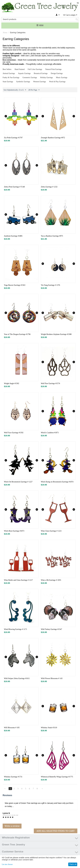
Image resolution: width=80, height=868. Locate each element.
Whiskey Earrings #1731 (13, 777)
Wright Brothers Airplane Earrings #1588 (56, 334)
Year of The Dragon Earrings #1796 (17, 334)
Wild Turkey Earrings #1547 (51, 629)
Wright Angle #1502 (12, 383)
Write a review (12, 826)
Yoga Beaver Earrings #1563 (15, 285)
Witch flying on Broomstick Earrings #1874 (57, 482)
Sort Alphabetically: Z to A (15, 90)
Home (5, 33)
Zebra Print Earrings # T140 (14, 187)
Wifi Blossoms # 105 (12, 728)
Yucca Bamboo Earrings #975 (52, 236)
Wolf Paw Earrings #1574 (50, 383)
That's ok (73, 864)
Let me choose (7, 864)
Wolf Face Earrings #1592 (14, 433)
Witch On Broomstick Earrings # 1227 (18, 482)
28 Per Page (34, 90)
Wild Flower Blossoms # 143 (52, 678)
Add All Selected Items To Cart (56, 831)
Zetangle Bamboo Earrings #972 (53, 138)
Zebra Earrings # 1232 (49, 187)
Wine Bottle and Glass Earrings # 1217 (18, 580)
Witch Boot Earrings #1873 (14, 531)
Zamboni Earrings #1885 (13, 236)
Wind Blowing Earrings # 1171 (16, 629)
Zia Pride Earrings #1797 (13, 138)
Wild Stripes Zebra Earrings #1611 (17, 678)
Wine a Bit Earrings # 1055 (51, 580)
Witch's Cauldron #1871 (50, 433)
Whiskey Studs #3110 (49, 728)
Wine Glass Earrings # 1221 (51, 531)
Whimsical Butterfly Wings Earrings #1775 (57, 777)
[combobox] (40, 19)
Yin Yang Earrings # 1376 (50, 285)
